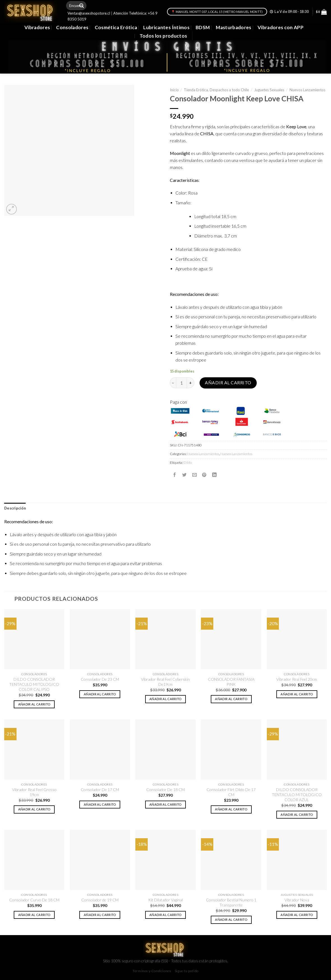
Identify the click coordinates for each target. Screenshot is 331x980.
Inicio (174, 90)
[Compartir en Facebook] (175, 475)
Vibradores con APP (281, 27)
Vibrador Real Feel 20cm (297, 679)
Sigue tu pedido (187, 971)
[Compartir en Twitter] (184, 475)
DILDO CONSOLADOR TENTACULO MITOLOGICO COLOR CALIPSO (34, 684)
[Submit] (82, 6)
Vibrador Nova (297, 900)
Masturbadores (234, 27)
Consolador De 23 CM (100, 679)
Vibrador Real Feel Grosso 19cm (34, 792)
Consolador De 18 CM (165, 790)
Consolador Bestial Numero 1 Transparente (231, 902)
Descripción (15, 508)
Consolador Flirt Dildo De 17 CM (231, 792)
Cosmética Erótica (116, 27)
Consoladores (72, 27)
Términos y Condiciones (152, 971)
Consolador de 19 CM (100, 900)
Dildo (188, 462)
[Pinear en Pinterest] (204, 475)
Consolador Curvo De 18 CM (34, 900)
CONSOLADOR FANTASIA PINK (231, 682)
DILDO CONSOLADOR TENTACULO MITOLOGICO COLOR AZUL (297, 795)
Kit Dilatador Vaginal (165, 900)
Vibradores (37, 27)
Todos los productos (163, 36)
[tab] (15, 508)
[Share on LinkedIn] (214, 475)
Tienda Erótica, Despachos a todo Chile (216, 90)
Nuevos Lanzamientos (307, 90)
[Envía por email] (195, 475)
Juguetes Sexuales (269, 90)
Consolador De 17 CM (100, 790)
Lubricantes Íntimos (166, 27)
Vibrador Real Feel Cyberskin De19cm (165, 682)
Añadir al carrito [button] (34, 704)
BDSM (203, 27)
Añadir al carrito (228, 383)
